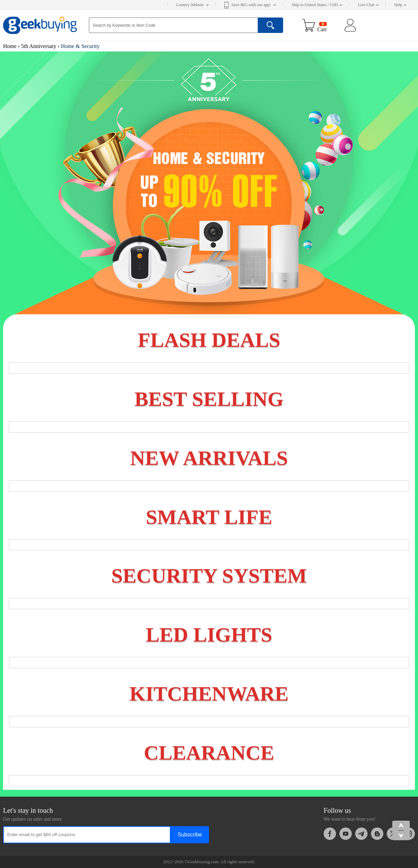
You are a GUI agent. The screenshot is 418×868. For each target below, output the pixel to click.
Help (400, 5)
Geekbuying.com (203, 862)
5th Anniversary (39, 46)
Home (10, 46)
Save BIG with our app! (254, 5)
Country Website (192, 5)
